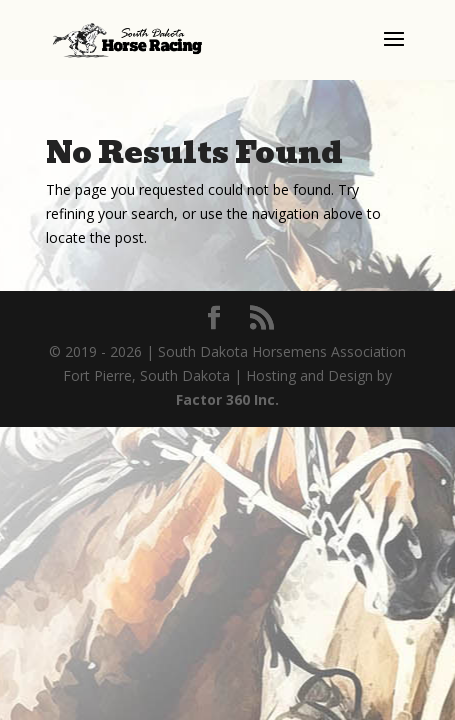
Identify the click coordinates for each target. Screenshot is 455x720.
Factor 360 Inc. (227, 399)
